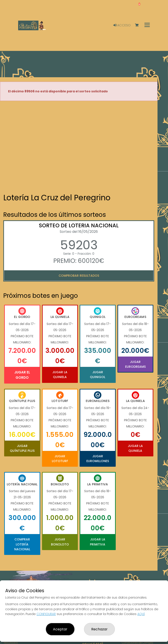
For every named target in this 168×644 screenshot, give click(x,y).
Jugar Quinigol (98, 375)
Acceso (122, 25)
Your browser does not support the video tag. (79, 147)
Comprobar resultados (79, 276)
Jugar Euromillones (98, 459)
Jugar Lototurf (60, 459)
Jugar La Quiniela (60, 375)
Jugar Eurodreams (135, 364)
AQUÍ (141, 614)
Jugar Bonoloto (60, 542)
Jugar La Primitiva (98, 542)
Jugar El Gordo (22, 375)
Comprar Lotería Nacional (22, 544)
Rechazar (99, 629)
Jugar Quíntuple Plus (22, 448)
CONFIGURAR (46, 614)
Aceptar (60, 629)
